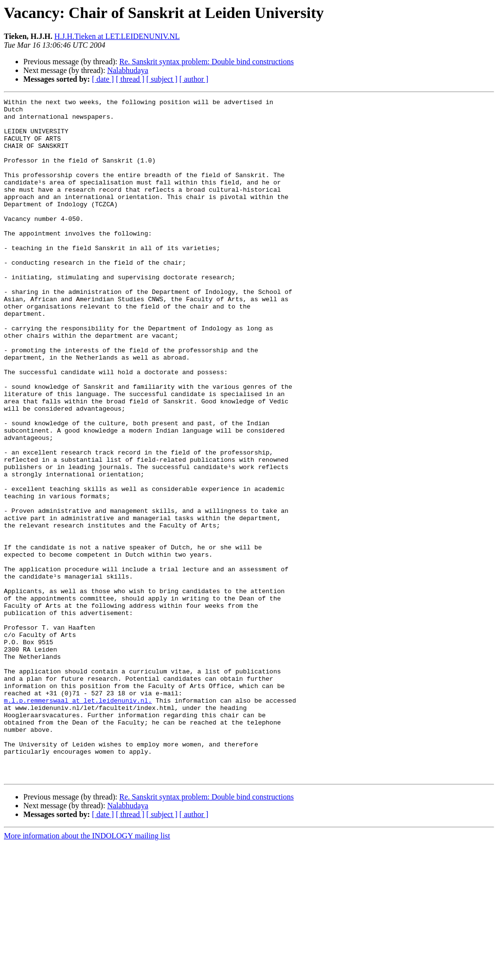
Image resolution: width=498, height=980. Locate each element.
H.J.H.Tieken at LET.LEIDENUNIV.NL (117, 36)
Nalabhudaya (127, 70)
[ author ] (194, 79)
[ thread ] (130, 79)
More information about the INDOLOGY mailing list (87, 971)
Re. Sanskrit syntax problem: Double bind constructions (206, 62)
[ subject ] (162, 79)
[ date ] (103, 79)
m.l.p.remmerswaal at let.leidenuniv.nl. (78, 821)
